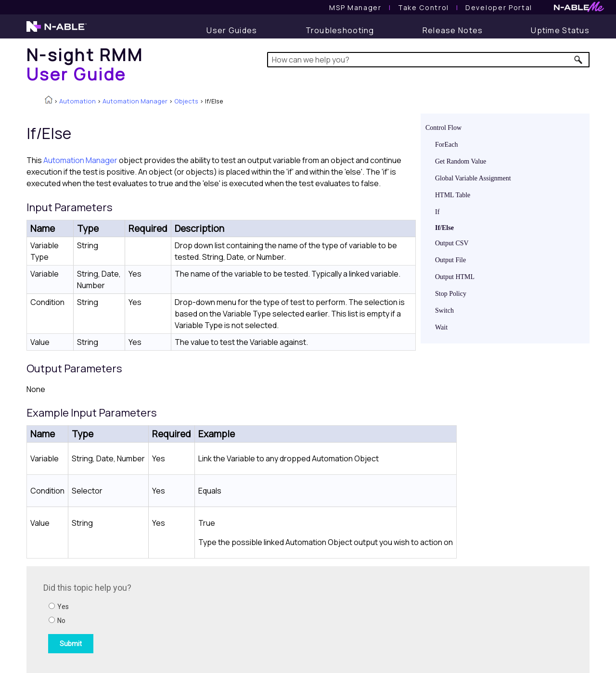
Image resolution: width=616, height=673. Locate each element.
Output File (450, 260)
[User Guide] (232, 30)
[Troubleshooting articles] (340, 30)
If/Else (444, 228)
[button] (579, 60)
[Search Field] (429, 60)
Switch (444, 311)
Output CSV (452, 243)
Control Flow (443, 128)
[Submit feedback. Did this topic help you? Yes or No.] (173, 618)
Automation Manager (135, 101)
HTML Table (453, 195)
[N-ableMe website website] (579, 9)
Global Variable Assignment (473, 178)
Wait (441, 327)
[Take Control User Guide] (423, 7)
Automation (77, 101)
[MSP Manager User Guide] (355, 7)
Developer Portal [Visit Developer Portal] (499, 7)
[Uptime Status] (560, 30)
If (437, 212)
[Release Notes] (453, 30)
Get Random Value (461, 161)
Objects (186, 101)
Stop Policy (451, 294)
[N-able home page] (57, 31)
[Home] (85, 64)
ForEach (446, 145)
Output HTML (455, 277)
